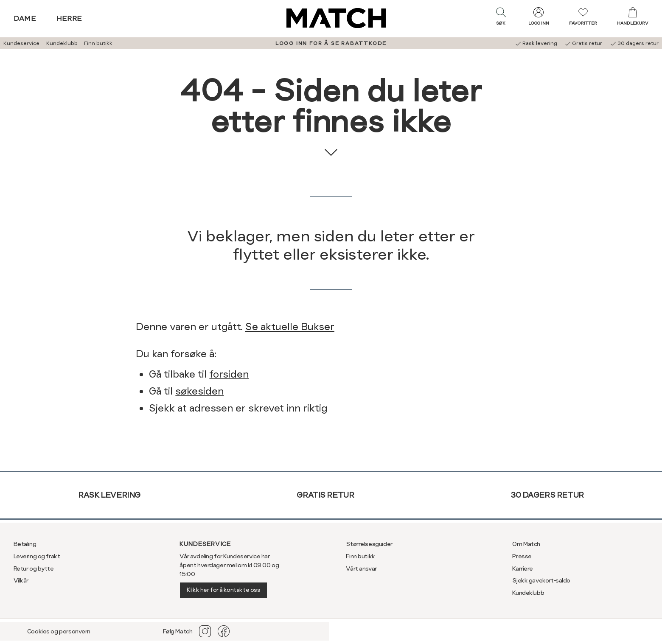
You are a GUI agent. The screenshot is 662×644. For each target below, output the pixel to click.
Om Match (526, 544)
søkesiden (199, 391)
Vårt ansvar (361, 568)
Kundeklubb (62, 43)
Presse (522, 556)
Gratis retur (325, 495)
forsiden (229, 374)
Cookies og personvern (59, 631)
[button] (501, 18)
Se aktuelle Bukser (290, 327)
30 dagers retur (547, 495)
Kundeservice (21, 43)
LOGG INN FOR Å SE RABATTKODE (331, 43)
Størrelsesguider (369, 544)
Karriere (523, 568)
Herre (69, 18)
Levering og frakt (37, 556)
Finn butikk (98, 43)
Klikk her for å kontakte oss (223, 590)
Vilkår (21, 580)
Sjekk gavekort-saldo (541, 580)
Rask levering (109, 495)
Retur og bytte (34, 568)
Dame (25, 18)
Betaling (25, 544)
